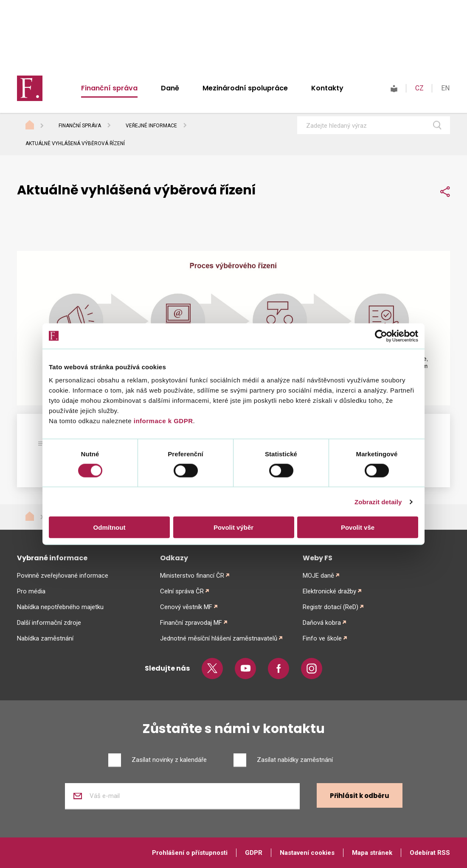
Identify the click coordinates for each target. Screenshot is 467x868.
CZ (419, 88)
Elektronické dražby (329, 591)
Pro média (31, 591)
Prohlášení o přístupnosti (190, 853)
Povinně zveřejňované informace (63, 576)
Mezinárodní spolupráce (245, 88)
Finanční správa (109, 88)
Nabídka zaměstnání (45, 638)
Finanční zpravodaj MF (191, 623)
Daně (170, 88)
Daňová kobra (322, 623)
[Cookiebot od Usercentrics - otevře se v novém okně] (381, 336)
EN (445, 88)
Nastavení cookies (307, 853)
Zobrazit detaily (378, 501)
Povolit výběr (233, 527)
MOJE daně (318, 576)
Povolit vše (358, 527)
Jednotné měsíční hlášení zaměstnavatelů (219, 638)
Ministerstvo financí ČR (192, 576)
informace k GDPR (162, 421)
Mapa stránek (372, 853)
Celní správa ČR (182, 591)
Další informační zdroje (49, 623)
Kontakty (327, 88)
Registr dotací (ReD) (331, 607)
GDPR (254, 853)
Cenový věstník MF (186, 607)
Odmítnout (110, 527)
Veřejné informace (151, 126)
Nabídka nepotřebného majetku (60, 607)
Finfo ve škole (322, 638)
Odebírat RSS (430, 853)
